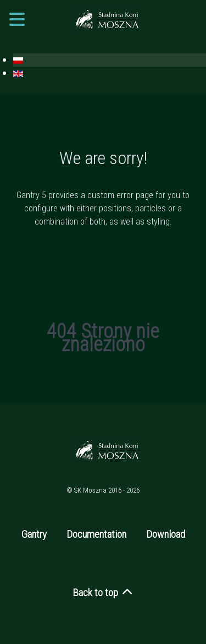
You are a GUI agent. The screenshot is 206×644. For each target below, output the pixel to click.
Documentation (96, 534)
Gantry (34, 534)
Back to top (103, 593)
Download (166, 534)
